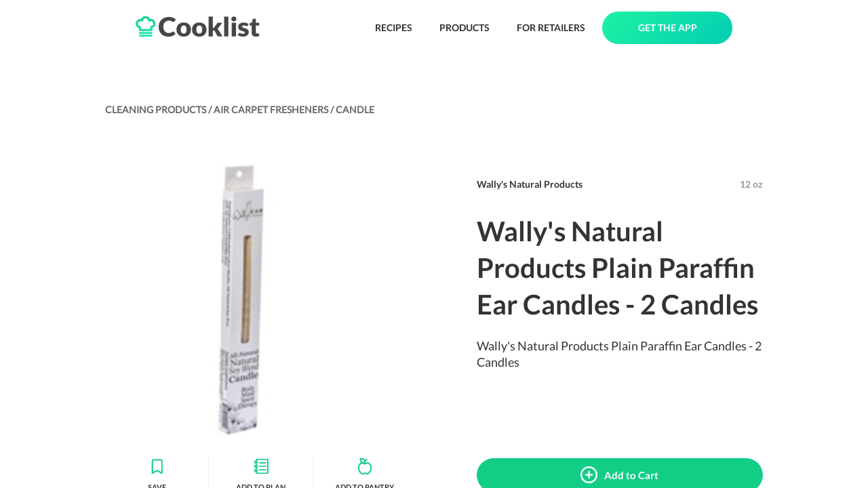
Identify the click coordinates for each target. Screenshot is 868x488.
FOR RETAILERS (551, 27)
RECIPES (394, 27)
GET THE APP (668, 27)
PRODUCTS (465, 27)
